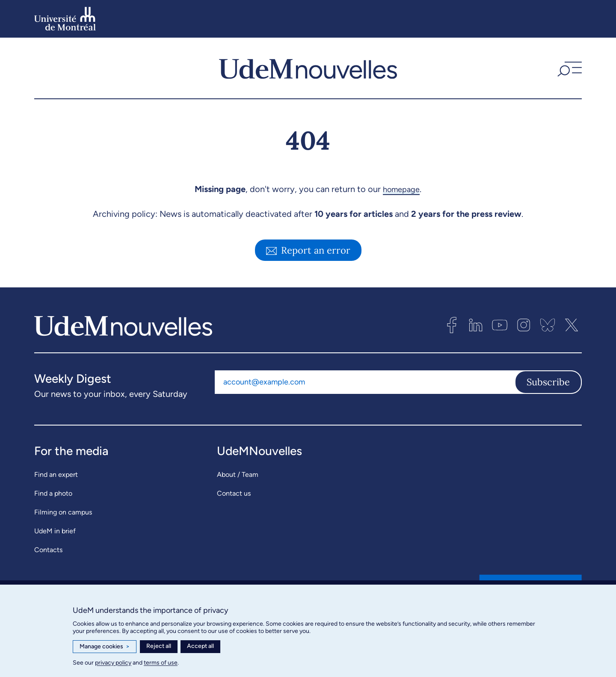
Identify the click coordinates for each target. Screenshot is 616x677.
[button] (569, 68)
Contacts (48, 550)
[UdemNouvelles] (308, 68)
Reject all (159, 646)
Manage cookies (105, 647)
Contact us (234, 493)
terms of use (161, 663)
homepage (401, 189)
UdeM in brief (55, 531)
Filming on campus (63, 512)
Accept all (200, 646)
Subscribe (548, 382)
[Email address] (365, 382)
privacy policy (113, 663)
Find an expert (56, 474)
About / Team (238, 474)
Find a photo (53, 493)
